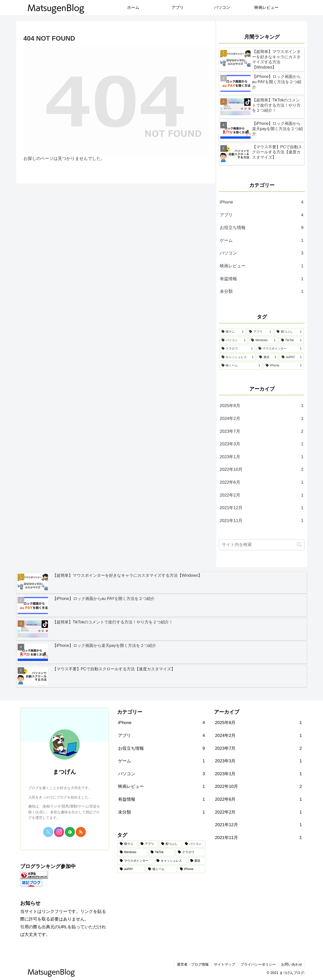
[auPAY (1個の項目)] (292, 357)
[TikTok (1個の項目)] (291, 340)
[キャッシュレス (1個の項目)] (238, 357)
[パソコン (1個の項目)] (234, 340)
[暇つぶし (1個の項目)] (289, 332)
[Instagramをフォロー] (59, 832)
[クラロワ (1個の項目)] (237, 349)
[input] (262, 545)
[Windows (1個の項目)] (263, 340)
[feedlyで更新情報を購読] (70, 832)
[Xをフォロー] (48, 832)
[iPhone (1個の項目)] (284, 366)
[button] (299, 545)
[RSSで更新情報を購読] (81, 832)
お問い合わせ (292, 964)
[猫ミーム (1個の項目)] (241, 366)
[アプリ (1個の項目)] (260, 332)
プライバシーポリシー (258, 964)
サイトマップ (225, 964)
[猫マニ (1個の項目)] (233, 332)
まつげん (65, 772)
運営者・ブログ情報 (193, 964)
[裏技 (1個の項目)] (268, 357)
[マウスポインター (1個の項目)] (280, 349)
